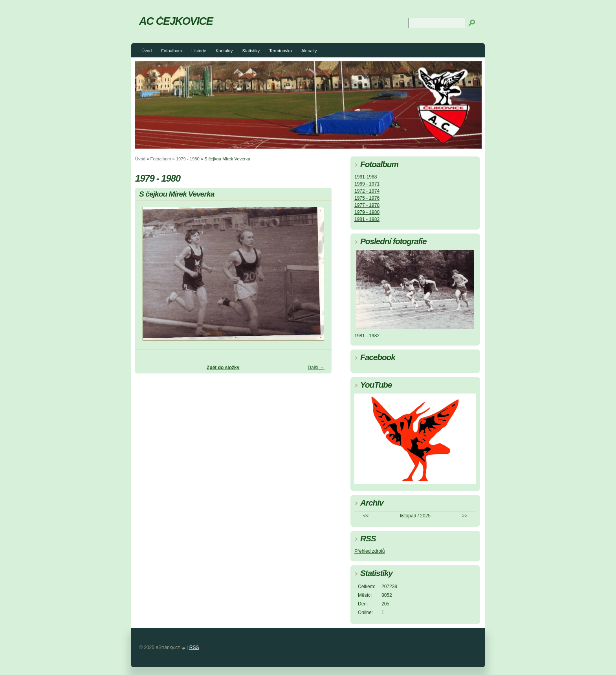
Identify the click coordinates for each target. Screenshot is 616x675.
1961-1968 (366, 177)
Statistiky (251, 51)
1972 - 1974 (367, 191)
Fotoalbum (171, 51)
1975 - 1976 (367, 198)
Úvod (147, 51)
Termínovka (280, 51)
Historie (199, 51)
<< (366, 516)
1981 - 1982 (367, 219)
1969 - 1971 (367, 184)
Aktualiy (309, 51)
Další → (316, 368)
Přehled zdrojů (369, 551)
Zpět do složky (223, 368)
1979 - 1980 (188, 159)
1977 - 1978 (367, 205)
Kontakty (224, 51)
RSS (194, 647)
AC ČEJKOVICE (176, 21)
